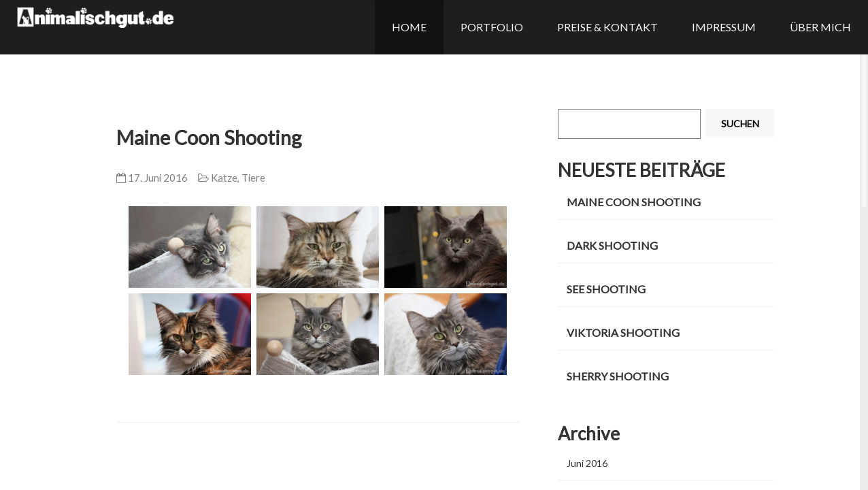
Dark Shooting (612, 245)
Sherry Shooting (618, 376)
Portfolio (492, 27)
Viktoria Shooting (623, 332)
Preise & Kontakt (607, 27)
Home (409, 27)
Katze (224, 178)
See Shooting (606, 289)
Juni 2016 (587, 463)
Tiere (253, 178)
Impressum (724, 27)
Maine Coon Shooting (209, 137)
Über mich (820, 27)
